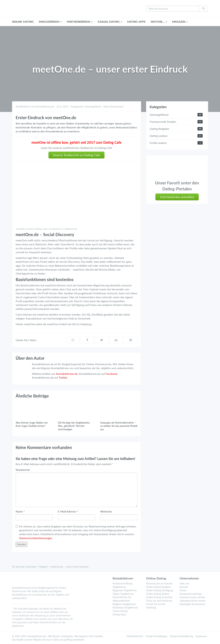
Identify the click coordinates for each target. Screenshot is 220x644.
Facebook (111, 374)
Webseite (106, 511)
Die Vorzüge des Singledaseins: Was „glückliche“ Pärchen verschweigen (74, 426)
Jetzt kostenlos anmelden (177, 197)
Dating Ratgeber (159, 129)
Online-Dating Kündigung (160, 590)
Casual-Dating (120, 611)
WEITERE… (159, 22)
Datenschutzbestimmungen (36, 538)
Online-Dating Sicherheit (159, 597)
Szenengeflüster (93, 107)
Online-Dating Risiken (158, 594)
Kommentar (23, 470)
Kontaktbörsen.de (67, 374)
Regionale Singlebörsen (125, 590)
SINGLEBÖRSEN (50, 22)
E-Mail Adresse (67, 511)
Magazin (43, 567)
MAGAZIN (180, 22)
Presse (183, 590)
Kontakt (184, 587)
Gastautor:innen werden (192, 597)
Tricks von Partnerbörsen (159, 601)
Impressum (201, 636)
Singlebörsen (119, 587)
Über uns (184, 583)
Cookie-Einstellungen (156, 636)
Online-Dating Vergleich (159, 587)
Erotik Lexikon (158, 143)
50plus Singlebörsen (123, 594)
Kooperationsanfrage (191, 594)
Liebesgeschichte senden (193, 601)
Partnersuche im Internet (159, 583)
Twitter (63, 377)
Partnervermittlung (122, 583)
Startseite (31, 567)
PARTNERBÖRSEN (80, 22)
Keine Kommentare (113, 107)
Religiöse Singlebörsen (124, 604)
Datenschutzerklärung (181, 636)
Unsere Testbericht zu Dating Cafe (76, 155)
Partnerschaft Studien (163, 122)
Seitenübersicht (135, 636)
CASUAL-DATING (110, 22)
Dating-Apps (136, 22)
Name (19, 511)
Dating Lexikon (159, 136)
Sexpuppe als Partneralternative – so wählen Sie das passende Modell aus (119, 426)
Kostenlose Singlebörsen (125, 608)
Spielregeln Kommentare (192, 604)
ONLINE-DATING (23, 22)
